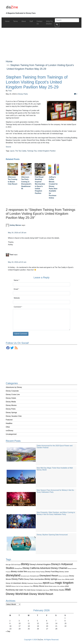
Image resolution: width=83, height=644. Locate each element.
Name (17, 280)
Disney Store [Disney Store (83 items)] (61, 579)
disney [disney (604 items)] (25, 564)
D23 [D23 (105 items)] (12, 565)
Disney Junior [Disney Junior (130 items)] (64, 572)
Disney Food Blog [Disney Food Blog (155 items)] (52, 572)
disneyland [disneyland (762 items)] (13, 575)
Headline (9, 423)
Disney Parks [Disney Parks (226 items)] (18, 579)
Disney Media (11, 402)
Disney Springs (11, 413)
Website (17, 298)
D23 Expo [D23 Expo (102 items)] (17, 565)
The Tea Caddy (21, 151)
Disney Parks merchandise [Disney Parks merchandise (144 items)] (34, 579)
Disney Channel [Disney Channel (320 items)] (59, 568)
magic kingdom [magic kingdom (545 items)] (64, 583)
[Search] (67, 20)
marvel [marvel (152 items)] (8, 586)
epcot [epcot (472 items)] (46, 583)
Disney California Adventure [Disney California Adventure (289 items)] (36, 568)
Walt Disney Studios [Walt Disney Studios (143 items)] (57, 590)
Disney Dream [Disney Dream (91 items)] (32, 572)
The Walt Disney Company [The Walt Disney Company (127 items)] (33, 590)
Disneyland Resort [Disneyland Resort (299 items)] (49, 576)
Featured (9, 420)
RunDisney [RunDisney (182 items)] (10, 590)
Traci (10, 91)
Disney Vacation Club (14, 416)
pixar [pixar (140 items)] (67, 586)
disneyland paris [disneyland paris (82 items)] (25, 576)
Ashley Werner (15, 225)
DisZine (40, 640)
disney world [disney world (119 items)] (69, 579)
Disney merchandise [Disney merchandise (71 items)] (64, 576)
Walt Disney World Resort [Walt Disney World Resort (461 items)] (38, 594)
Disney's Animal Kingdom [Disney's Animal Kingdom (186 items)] (40, 564)
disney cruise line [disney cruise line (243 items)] (19, 571)
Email (16, 289)
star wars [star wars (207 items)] (19, 590)
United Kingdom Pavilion (47, 151)
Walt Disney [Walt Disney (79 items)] (46, 590)
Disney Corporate (12, 391)
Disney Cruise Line (13, 394)
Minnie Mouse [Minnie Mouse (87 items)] (49, 586)
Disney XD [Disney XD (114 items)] (9, 583)
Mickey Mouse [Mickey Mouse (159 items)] (39, 586)
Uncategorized (11, 434)
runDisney (10, 431)
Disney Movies (11, 405)
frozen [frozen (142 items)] (52, 583)
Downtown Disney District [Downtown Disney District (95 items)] (35, 583)
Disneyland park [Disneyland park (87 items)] (35, 576)
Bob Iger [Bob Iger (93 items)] (8, 565)
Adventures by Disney (14, 387)
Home (9, 61)
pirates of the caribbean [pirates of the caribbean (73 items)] (59, 586)
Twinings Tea (32, 151)
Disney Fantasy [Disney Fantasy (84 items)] (40, 572)
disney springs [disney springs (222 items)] (51, 579)
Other (8, 427)
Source (8, 147)
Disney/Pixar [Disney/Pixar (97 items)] (18, 568)
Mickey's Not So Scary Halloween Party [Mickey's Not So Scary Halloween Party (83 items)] (22, 586)
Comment (18, 307)
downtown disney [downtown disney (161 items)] (20, 583)
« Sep (8, 631)
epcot (12, 151)
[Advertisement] (42, 42)
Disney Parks (11, 409)
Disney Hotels (11, 398)
